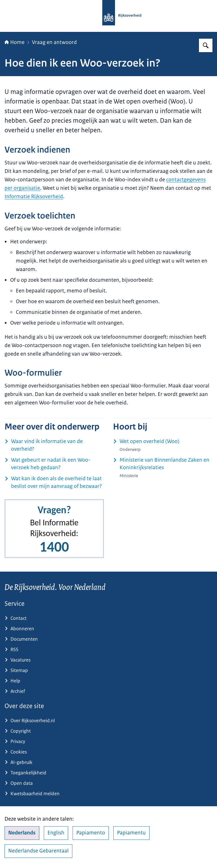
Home (15, 42)
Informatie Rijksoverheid (34, 197)
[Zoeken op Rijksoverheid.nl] (206, 45)
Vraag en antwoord (54, 42)
